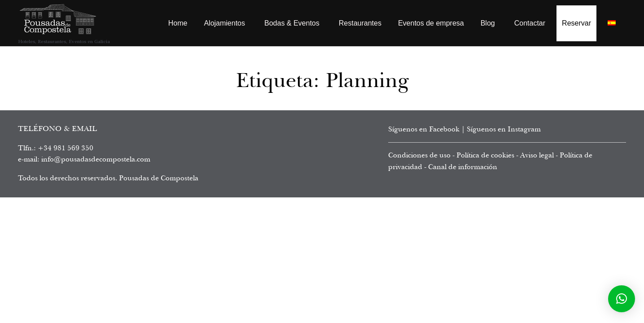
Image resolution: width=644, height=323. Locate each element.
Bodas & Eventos (292, 23)
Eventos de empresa (431, 23)
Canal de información (463, 167)
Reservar (576, 23)
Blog (488, 23)
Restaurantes (360, 23)
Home (178, 23)
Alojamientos (224, 23)
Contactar (530, 23)
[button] (622, 299)
